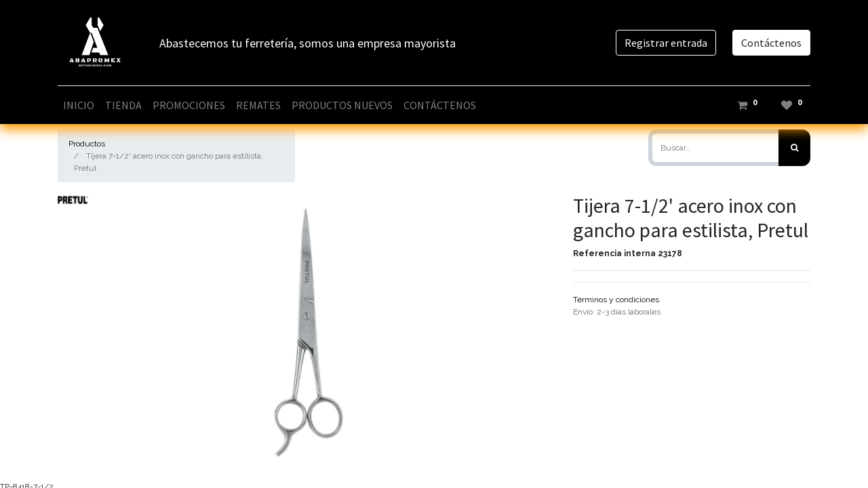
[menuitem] (79, 105)
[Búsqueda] (794, 148)
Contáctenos (771, 43)
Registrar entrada (666, 43)
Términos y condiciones (616, 300)
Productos (87, 144)
